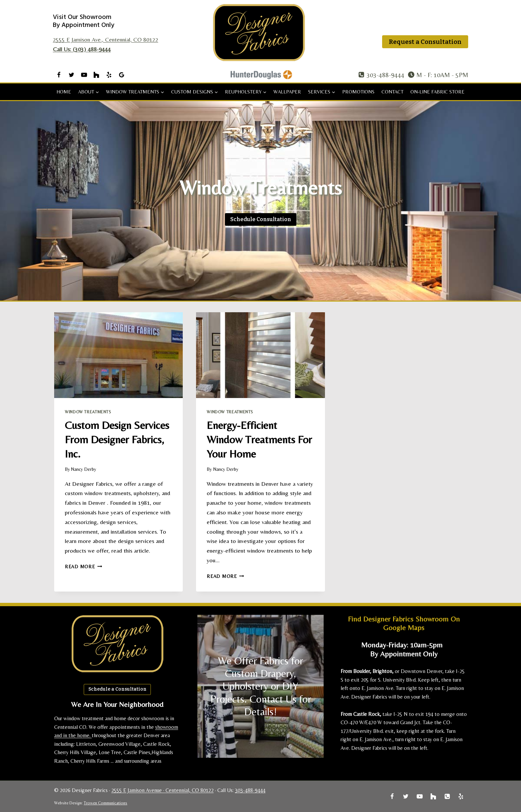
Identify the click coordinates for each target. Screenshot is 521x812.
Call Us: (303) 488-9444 (82, 49)
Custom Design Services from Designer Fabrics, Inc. (115, 439)
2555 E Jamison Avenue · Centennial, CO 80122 (162, 790)
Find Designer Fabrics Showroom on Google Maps (404, 623)
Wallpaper (287, 92)
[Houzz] (96, 75)
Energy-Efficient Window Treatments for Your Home (255, 439)
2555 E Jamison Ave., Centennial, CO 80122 (105, 39)
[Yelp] (109, 75)
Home (64, 92)
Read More (83, 567)
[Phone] (447, 796)
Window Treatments (88, 412)
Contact (392, 92)
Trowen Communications (105, 803)
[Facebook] (59, 75)
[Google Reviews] (122, 75)
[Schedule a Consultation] (261, 219)
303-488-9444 (250, 790)
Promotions (358, 92)
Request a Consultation (425, 42)
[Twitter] (71, 75)
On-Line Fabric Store (437, 92)
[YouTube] (84, 75)
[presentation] (118, 355)
